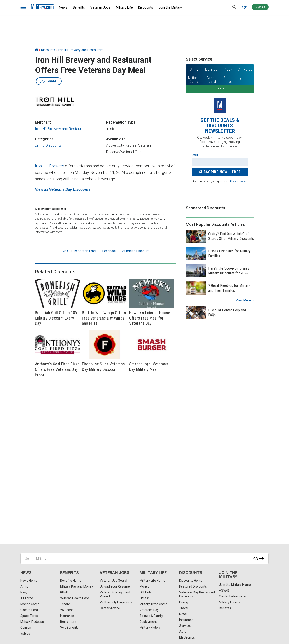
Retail (183, 614)
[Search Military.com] (144, 559)
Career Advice (110, 608)
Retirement (68, 622)
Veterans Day (149, 610)
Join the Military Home (235, 585)
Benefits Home (71, 581)
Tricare (65, 604)
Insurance (67, 616)
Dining (184, 602)
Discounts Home (191, 581)
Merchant (43, 122)
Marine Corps (30, 604)
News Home (29, 581)
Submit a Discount (136, 251)
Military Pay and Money (77, 586)
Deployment (148, 622)
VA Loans (67, 610)
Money (144, 586)
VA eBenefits (69, 628)
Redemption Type (121, 122)
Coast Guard (29, 610)
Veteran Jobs (100, 7)
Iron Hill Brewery (50, 166)
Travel (184, 608)
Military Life (124, 7)
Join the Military (170, 7)
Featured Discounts (193, 586)
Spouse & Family (151, 616)
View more (243, 300)
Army (24, 586)
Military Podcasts (33, 622)
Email (195, 155)
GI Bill (64, 592)
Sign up (260, 7)
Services (185, 626)
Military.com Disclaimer (51, 209)
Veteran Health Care (75, 598)
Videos (25, 633)
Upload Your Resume (115, 586)
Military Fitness (230, 602)
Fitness (145, 598)
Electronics (187, 637)
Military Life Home (152, 581)
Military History (150, 628)
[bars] (23, 7)
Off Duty (146, 592)
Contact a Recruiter (233, 596)
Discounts (146, 7)
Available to (116, 139)
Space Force (29, 616)
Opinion (26, 628)
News (63, 7)
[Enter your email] (220, 162)
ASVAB (224, 590)
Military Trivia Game (154, 604)
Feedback (109, 251)
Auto (183, 632)
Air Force (27, 598)
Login (244, 7)
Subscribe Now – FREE (220, 172)
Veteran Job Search (114, 581)
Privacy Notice (238, 182)
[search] (234, 7)
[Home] (37, 50)
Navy (24, 592)
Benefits (79, 7)
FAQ (65, 251)
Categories (44, 139)
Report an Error (85, 251)
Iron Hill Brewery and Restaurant (81, 50)
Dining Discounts (48, 145)
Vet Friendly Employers (116, 602)
